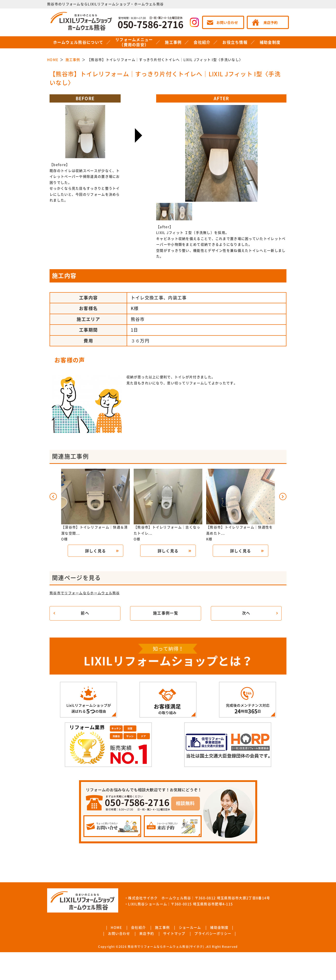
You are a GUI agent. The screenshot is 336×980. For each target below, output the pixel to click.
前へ (85, 613)
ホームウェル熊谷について (78, 42)
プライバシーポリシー (213, 934)
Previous (197, 147)
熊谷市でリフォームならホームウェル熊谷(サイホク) (166, 947)
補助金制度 (270, 42)
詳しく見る (96, 551)
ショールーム (190, 928)
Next (245, 147)
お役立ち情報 (235, 42)
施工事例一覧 (166, 613)
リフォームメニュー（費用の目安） (134, 42)
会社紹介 (202, 42)
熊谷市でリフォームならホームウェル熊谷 (85, 593)
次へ (246, 613)
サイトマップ (174, 934)
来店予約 (147, 934)
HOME (116, 928)
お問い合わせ (119, 934)
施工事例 (173, 42)
